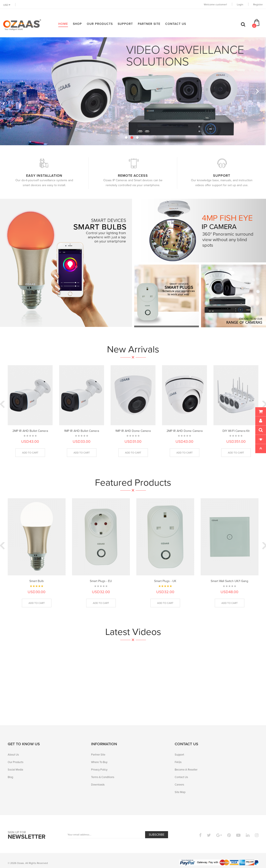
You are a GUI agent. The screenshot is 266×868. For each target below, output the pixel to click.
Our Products (16, 762)
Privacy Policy (99, 769)
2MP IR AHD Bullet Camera (30, 431)
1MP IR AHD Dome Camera (133, 431)
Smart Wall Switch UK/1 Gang (229, 581)
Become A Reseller (186, 769)
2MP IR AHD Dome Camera (185, 431)
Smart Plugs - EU (101, 581)
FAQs (178, 762)
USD (7, 5)
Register (258, 4)
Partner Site (98, 754)
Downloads (98, 784)
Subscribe (157, 835)
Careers (179, 784)
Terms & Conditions (103, 777)
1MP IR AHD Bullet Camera (82, 431)
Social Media (15, 769)
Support (179, 754)
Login (240, 4)
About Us (13, 754)
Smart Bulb (37, 581)
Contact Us (181, 777)
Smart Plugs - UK (165, 581)
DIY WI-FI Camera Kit (236, 431)
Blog (10, 777)
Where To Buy (99, 762)
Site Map (180, 792)
